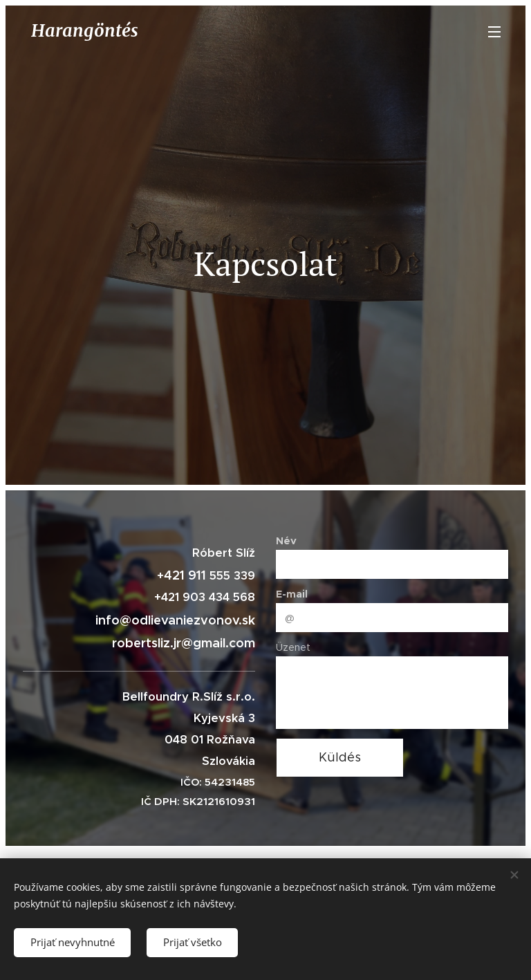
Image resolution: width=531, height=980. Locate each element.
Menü (494, 32)
